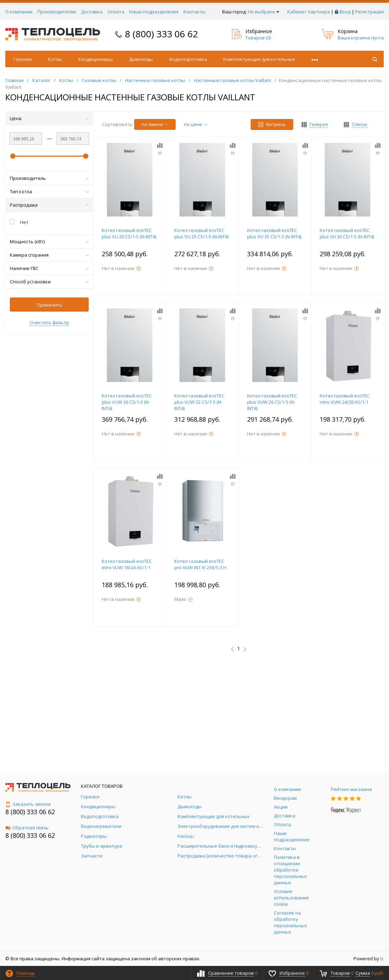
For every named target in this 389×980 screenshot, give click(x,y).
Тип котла (49, 191)
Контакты (195, 12)
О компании (19, 12)
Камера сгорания (49, 255)
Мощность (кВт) (49, 241)
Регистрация (369, 12)
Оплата (116, 12)
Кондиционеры (95, 59)
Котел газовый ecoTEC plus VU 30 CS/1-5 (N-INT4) (347, 233)
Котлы (55, 59)
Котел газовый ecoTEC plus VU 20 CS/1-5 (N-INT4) (129, 233)
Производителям (57, 12)
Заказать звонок (28, 804)
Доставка (92, 12)
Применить (49, 305)
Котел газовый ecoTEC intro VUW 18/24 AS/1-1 (127, 564)
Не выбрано (263, 12)
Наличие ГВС (49, 268)
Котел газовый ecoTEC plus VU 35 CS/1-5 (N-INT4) (274, 233)
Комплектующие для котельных (259, 59)
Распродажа (49, 205)
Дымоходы (141, 59)
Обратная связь (27, 828)
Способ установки (49, 282)
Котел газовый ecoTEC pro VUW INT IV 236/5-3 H (200, 564)
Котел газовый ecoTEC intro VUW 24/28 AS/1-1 (345, 399)
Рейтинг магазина (351, 789)
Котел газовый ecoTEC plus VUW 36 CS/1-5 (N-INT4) (127, 402)
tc (382, 959)
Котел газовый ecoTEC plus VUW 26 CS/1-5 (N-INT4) (272, 402)
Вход (345, 12)
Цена (49, 118)
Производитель (49, 178)
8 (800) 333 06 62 (162, 34)
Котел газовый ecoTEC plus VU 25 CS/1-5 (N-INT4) (201, 233)
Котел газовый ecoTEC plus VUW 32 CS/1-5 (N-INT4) (199, 402)
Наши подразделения (154, 12)
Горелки (23, 59)
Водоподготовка (188, 59)
